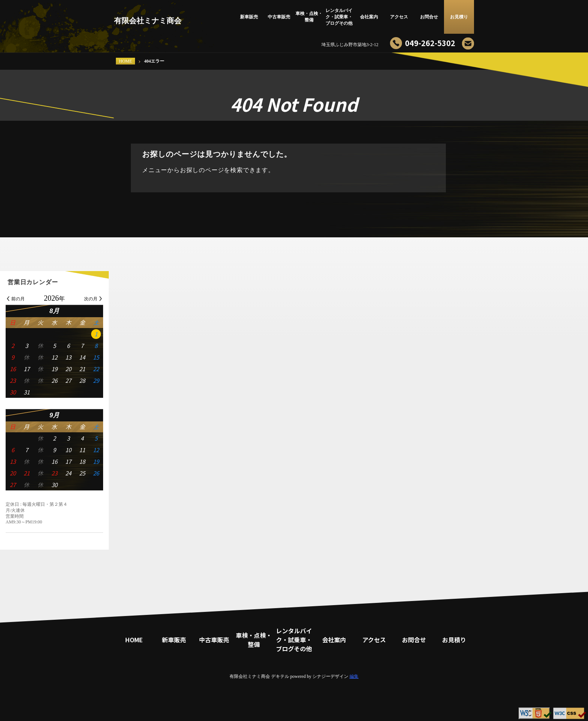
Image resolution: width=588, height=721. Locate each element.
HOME (125, 61)
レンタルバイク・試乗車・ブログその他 (339, 17)
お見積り (459, 17)
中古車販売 (279, 17)
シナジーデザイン (330, 676)
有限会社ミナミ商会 (148, 21)
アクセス (399, 17)
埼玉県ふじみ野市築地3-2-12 (350, 45)
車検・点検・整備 (309, 17)
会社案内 (369, 17)
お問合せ (429, 17)
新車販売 (249, 17)
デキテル (280, 676)
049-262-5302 (430, 43)
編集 (354, 676)
